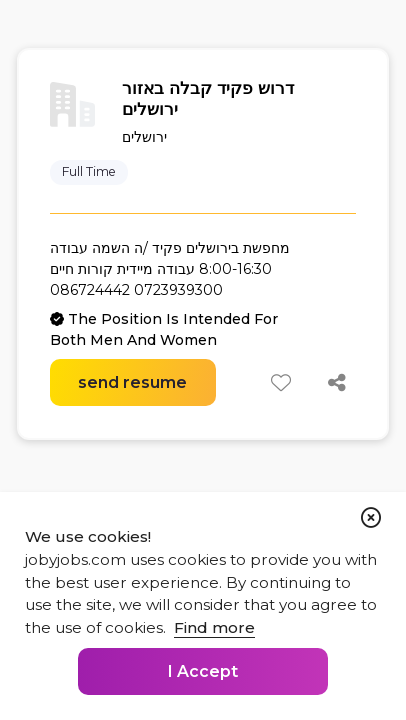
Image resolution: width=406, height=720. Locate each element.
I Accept (203, 671)
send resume (132, 382)
